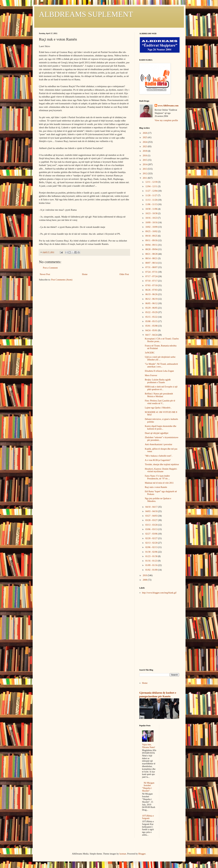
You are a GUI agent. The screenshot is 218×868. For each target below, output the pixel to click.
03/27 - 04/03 (152, 516)
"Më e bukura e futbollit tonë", (158, 456)
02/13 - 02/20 (152, 543)
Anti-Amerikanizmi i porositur (158, 444)
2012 (145, 174)
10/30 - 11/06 (152, 209)
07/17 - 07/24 (152, 276)
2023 (145, 146)
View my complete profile (166, 120)
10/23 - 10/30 (152, 213)
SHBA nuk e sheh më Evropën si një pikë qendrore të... (161, 388)
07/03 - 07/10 (152, 285)
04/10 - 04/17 (152, 507)
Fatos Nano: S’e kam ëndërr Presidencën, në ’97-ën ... (157, 477)
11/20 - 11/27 (152, 195)
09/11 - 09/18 (152, 240)
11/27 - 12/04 (152, 191)
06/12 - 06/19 (152, 299)
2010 (145, 575)
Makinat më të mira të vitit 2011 (159, 483)
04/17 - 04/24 (152, 335)
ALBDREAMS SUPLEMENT (86, 14)
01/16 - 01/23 (152, 561)
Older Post (124, 274)
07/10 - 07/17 (152, 281)
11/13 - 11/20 (152, 200)
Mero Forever (151, 375)
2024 (145, 142)
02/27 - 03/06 (152, 534)
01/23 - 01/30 (152, 556)
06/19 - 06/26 (152, 294)
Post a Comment (50, 268)
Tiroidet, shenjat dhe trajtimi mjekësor (162, 464)
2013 (145, 169)
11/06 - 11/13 (152, 204)
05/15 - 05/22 (152, 317)
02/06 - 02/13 (152, 547)
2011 (145, 178)
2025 (145, 137)
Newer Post (45, 274)
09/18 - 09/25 (152, 236)
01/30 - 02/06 (152, 552)
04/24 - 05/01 (152, 330)
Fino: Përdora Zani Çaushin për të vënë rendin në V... (160, 402)
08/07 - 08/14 (152, 263)
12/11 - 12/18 (152, 182)
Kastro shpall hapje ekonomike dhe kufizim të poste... (161, 427)
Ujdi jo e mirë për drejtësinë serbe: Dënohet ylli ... (160, 358)
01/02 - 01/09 (152, 570)
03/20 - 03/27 (152, 520)
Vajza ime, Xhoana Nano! (149, 746)
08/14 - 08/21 (152, 258)
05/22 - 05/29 (152, 312)
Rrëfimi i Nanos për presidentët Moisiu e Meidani (159, 395)
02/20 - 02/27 (152, 538)
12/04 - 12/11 (152, 186)
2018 (145, 151)
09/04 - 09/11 (152, 245)
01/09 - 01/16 (152, 565)
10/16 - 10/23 (152, 218)
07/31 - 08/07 (152, 267)
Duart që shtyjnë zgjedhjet (156, 433)
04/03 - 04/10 (152, 511)
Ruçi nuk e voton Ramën (156, 487)
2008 (145, 580)
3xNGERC (150, 353)
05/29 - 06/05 (152, 308)
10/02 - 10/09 (152, 227)
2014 (145, 164)
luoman (123, 854)
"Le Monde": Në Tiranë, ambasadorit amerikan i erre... (161, 365)
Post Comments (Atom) (62, 280)
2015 (145, 160)
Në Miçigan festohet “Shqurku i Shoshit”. (148, 787)
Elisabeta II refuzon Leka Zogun (159, 371)
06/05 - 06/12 (152, 303)
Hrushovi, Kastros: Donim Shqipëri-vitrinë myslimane (161, 470)
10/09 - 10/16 (152, 222)
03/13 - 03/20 (152, 525)
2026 (145, 133)
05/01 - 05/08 (152, 326)
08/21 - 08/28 (152, 254)
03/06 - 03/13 (152, 529)
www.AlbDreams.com (168, 106)
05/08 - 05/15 (152, 321)
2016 (145, 156)
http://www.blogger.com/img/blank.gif (159, 593)
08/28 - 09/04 (152, 249)
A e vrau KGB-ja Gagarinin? (158, 460)
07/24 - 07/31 (152, 272)
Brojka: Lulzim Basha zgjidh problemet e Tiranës (158, 381)
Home (85, 274)
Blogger (142, 854)
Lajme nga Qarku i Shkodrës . (158, 408)
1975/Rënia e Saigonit (148, 817)
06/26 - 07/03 (152, 290)
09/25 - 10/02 (152, 231)
